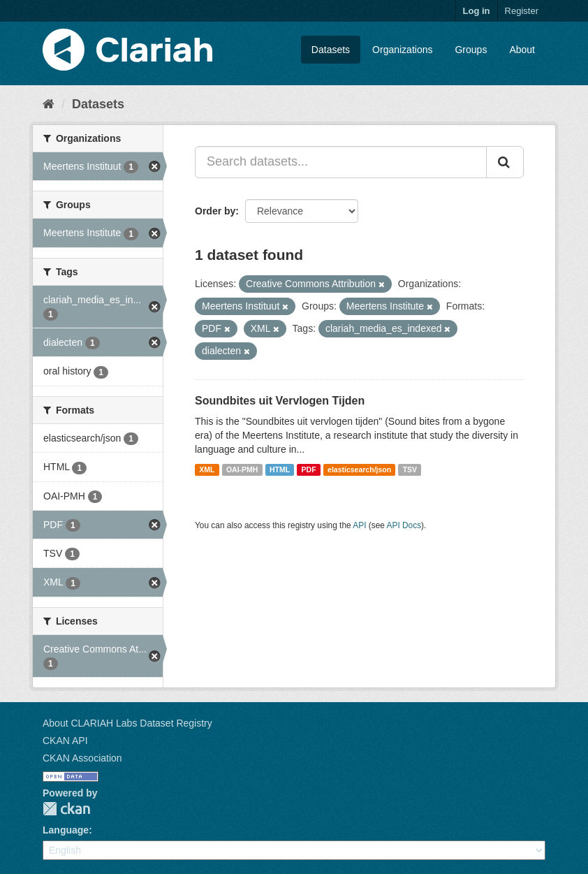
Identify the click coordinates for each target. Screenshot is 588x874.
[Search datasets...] (341, 162)
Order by (215, 211)
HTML (280, 469)
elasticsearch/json (359, 469)
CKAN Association (82, 758)
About (522, 50)
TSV (410, 469)
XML (207, 469)
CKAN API (65, 741)
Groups (471, 50)
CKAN (66, 809)
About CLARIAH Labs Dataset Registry (127, 723)
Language (66, 830)
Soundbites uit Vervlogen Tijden (280, 401)
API (359, 525)
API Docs (404, 525)
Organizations (402, 50)
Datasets (331, 50)
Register (522, 11)
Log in (477, 11)
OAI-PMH (242, 469)
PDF (309, 469)
